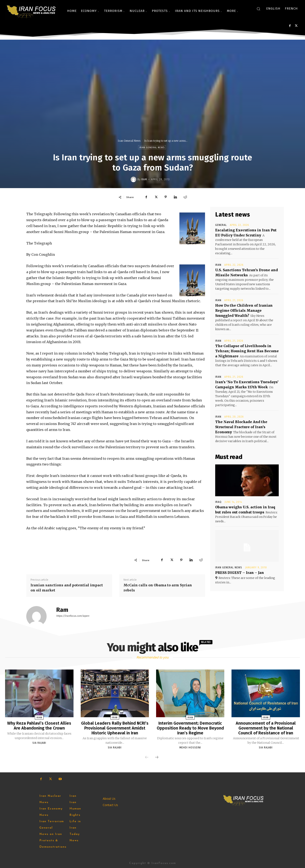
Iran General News (129, 141)
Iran (218, 265)
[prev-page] (147, 757)
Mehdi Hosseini (190, 747)
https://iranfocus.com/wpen (73, 616)
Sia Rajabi (39, 742)
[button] (258, 9)
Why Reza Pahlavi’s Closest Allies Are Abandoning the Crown (39, 725)
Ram (144, 179)
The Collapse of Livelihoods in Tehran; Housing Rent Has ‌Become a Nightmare (247, 351)
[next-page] (157, 757)
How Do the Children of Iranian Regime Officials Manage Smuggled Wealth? (244, 310)
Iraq (218, 502)
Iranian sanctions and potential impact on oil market (67, 588)
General (221, 225)
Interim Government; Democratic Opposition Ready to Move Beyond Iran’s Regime (190, 728)
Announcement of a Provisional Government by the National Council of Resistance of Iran (266, 728)
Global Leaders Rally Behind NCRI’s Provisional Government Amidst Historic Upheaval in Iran (115, 728)
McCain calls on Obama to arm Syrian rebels (158, 588)
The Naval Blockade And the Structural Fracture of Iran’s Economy (241, 427)
